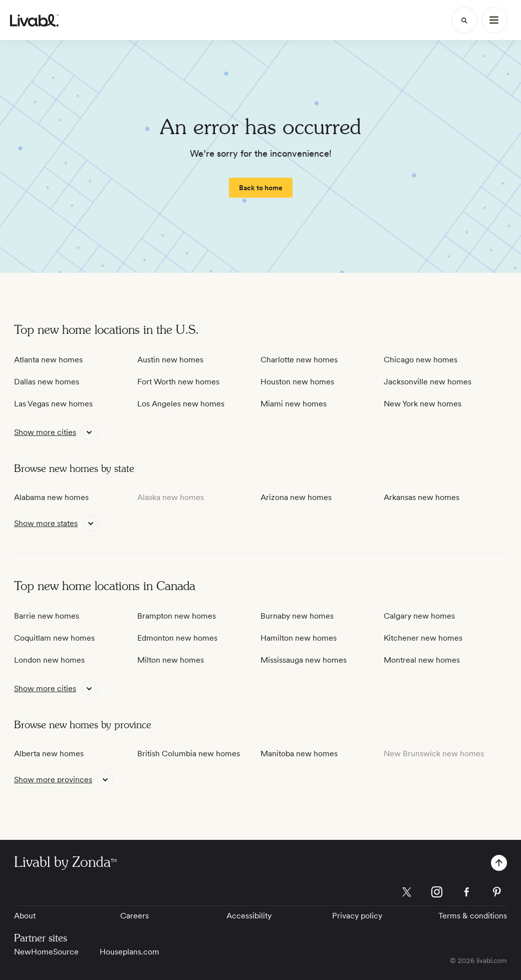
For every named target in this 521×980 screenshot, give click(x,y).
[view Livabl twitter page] (407, 894)
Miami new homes (294, 404)
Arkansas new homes (422, 497)
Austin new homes (170, 360)
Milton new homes (171, 660)
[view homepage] (34, 20)
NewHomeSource (46, 952)
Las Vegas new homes (53, 404)
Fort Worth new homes (178, 382)
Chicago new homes (421, 360)
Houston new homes (297, 382)
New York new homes (423, 404)
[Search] (464, 20)
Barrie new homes (47, 616)
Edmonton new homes (177, 638)
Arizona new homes (296, 497)
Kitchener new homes (423, 638)
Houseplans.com (129, 952)
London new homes (49, 660)
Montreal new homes (422, 660)
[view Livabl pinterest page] (497, 894)
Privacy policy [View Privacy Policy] (357, 916)
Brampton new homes (177, 616)
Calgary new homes (419, 616)
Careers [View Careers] (135, 916)
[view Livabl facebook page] (467, 894)
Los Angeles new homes (181, 404)
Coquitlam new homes (54, 638)
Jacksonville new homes (428, 382)
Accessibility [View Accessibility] (249, 916)
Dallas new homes (47, 382)
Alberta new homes (49, 754)
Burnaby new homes (297, 616)
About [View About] (25, 916)
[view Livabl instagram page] (437, 894)
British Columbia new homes (189, 754)
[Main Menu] (494, 20)
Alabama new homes (51, 497)
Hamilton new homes (299, 638)
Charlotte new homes (299, 360)
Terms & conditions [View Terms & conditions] (473, 916)
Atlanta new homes (48, 360)
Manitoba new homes (299, 754)
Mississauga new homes (304, 660)
